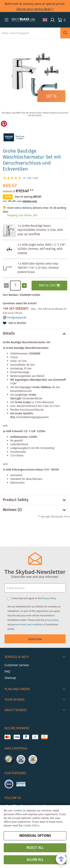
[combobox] (30, 33)
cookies (18, 811)
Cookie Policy (31, 826)
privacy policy (52, 620)
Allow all (35, 860)
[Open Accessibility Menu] (61, 859)
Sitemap (10, 678)
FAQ (7, 671)
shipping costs (30, 201)
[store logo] (23, 20)
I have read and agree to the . (34, 598)
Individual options (35, 836)
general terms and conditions (28, 625)
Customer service (17, 665)
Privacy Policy (49, 598)
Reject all (35, 848)
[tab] (35, 334)
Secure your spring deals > (35, 9)
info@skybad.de (17, 318)
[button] (7, 20)
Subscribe (35, 639)
